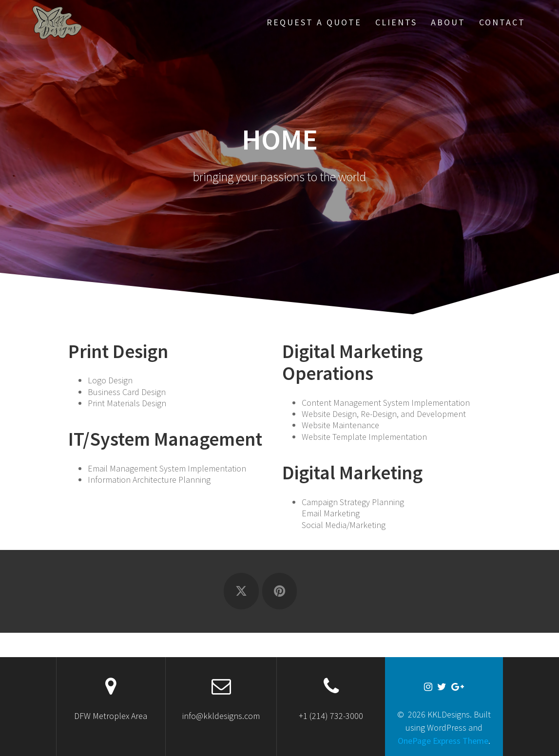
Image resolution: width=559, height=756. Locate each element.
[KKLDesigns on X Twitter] (241, 591)
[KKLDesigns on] (318, 591)
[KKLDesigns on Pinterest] (280, 591)
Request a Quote (314, 22)
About (448, 22)
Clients (396, 22)
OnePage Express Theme (443, 741)
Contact (502, 22)
